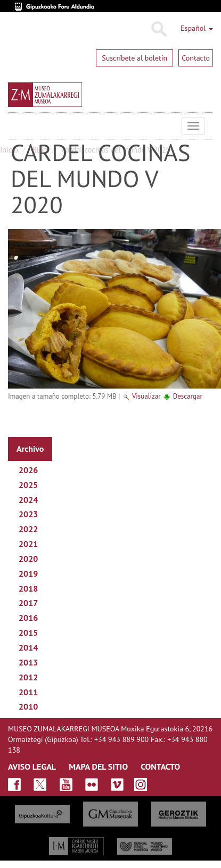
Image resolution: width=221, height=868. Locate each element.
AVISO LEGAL (32, 766)
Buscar (158, 29)
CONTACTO (160, 766)
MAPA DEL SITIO (98, 766)
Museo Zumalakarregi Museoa (16, 126)
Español (197, 28)
